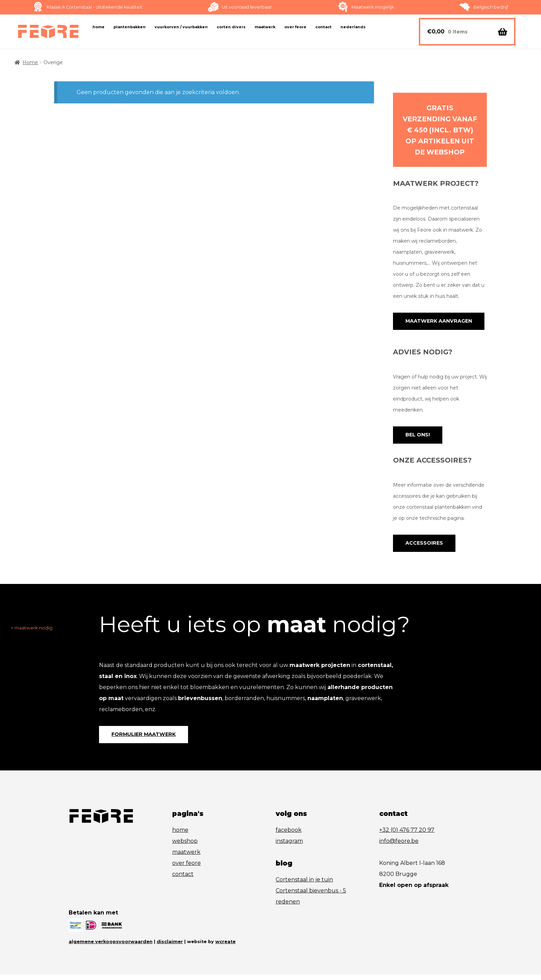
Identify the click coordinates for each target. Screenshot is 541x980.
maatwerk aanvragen (436, 322)
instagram (289, 847)
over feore (186, 869)
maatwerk (186, 858)
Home (99, 27)
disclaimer (170, 947)
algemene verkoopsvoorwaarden (111, 947)
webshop (185, 847)
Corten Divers (231, 27)
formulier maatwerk (141, 740)
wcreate (225, 947)
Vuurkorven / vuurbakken (181, 27)
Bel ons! (416, 437)
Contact (323, 27)
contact (183, 880)
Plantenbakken (130, 27)
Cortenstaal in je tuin (304, 885)
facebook (289, 836)
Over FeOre (295, 27)
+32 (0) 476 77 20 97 (407, 836)
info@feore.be (399, 847)
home (180, 836)
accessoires (422, 547)
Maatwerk (265, 27)
